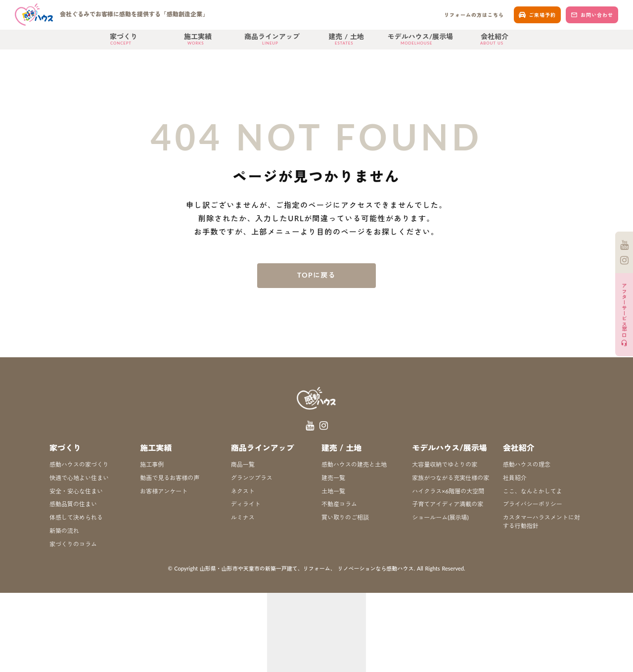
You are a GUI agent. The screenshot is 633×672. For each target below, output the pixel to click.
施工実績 (156, 448)
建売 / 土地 (341, 448)
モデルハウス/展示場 (450, 448)
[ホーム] (114, 15)
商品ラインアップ (263, 448)
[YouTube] (624, 245)
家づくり (65, 448)
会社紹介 (519, 448)
